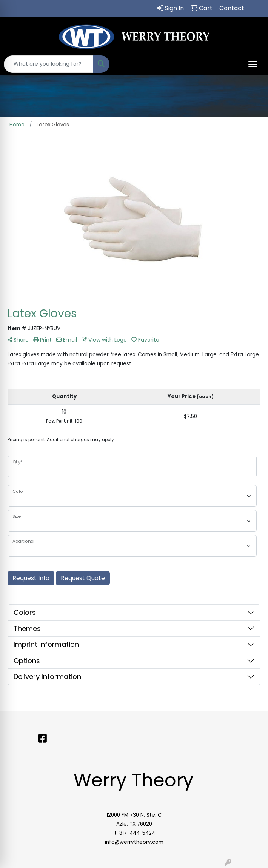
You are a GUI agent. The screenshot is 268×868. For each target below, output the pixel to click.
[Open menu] (253, 64)
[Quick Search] (49, 64)
